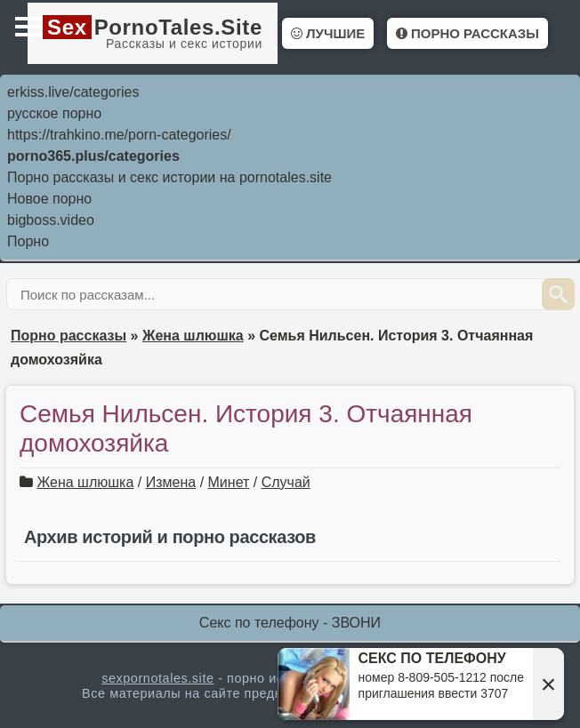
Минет (229, 482)
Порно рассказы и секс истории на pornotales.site (169, 177)
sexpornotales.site (157, 678)
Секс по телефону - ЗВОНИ (290, 623)
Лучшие (328, 33)
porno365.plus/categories (93, 156)
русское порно (54, 113)
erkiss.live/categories (73, 92)
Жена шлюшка (85, 482)
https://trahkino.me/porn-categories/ (119, 135)
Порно (28, 241)
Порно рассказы (467, 33)
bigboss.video (51, 220)
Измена (171, 482)
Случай (286, 482)
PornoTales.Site (153, 33)
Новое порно (49, 199)
